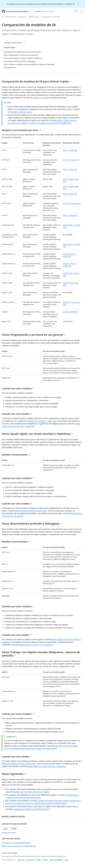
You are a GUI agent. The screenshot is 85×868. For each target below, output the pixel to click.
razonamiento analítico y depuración (42, 421)
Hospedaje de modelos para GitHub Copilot (31, 809)
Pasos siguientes (14, 774)
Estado (38, 860)
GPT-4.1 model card (70, 150)
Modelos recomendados (16, 455)
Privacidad (30, 860)
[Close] (79, 4)
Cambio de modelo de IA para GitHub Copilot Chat (50, 123)
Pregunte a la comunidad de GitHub (16, 843)
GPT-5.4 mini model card (72, 203)
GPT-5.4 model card (70, 194)
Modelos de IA (34, 17)
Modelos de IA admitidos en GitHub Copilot (31, 792)
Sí (6, 829)
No (14, 829)
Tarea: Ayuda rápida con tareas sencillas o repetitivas (38, 434)
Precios (45, 860)
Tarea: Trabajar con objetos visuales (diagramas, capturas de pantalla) (41, 654)
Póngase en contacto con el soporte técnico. (19, 846)
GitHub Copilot (11, 17)
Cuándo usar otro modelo (17, 414)
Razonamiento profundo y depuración (31, 511)
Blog (66, 860)
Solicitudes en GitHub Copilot (20, 112)
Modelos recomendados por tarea (21, 130)
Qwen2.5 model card (70, 312)
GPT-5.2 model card (70, 169)
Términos (21, 860)
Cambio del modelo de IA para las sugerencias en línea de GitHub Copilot (36, 803)
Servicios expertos (56, 860)
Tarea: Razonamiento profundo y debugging (32, 523)
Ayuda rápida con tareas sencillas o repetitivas (47, 766)
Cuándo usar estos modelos (18, 388)
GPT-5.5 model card (70, 215)
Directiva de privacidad (9, 833)
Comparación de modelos (51, 17)
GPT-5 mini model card (71, 160)
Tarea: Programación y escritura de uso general (34, 335)
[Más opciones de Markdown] (24, 43)
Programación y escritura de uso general (36, 645)
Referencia (22, 17)
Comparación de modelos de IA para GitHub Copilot (37, 81)
